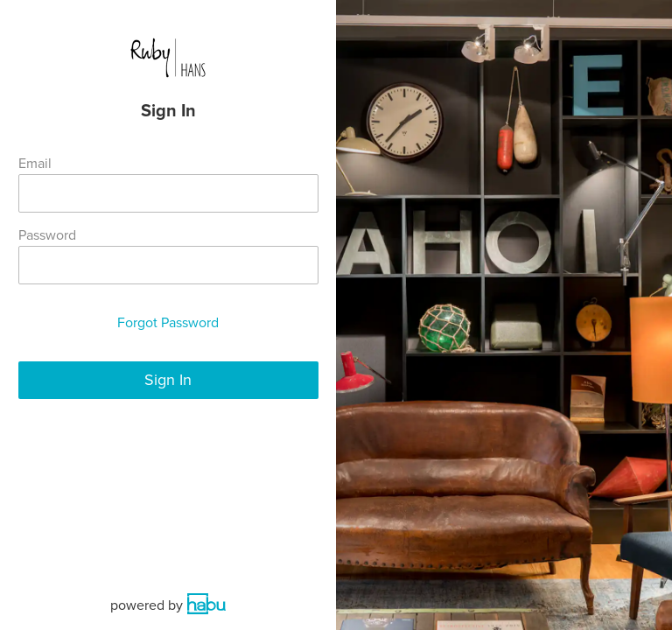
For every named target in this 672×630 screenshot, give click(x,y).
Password (47, 235)
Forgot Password (168, 323)
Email (35, 164)
